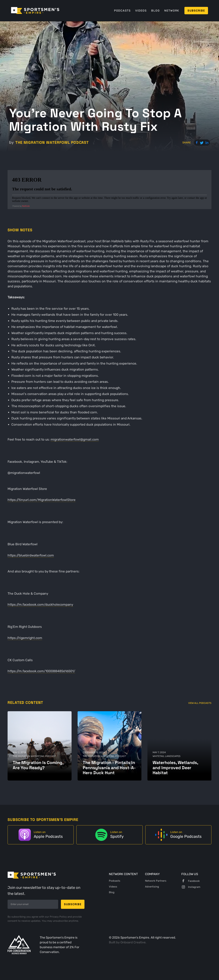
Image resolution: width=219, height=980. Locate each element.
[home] (35, 10)
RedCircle (26, 206)
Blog (155, 11)
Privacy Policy (59, 917)
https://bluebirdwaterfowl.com (31, 555)
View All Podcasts (200, 703)
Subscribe (196, 11)
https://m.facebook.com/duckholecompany (40, 605)
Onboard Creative (133, 942)
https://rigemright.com (25, 638)
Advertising (152, 887)
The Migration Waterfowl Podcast (52, 142)
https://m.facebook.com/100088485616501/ (41, 671)
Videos (141, 11)
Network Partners (156, 881)
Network (172, 11)
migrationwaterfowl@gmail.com (75, 439)
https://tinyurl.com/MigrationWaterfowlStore (42, 500)
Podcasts (122, 11)
